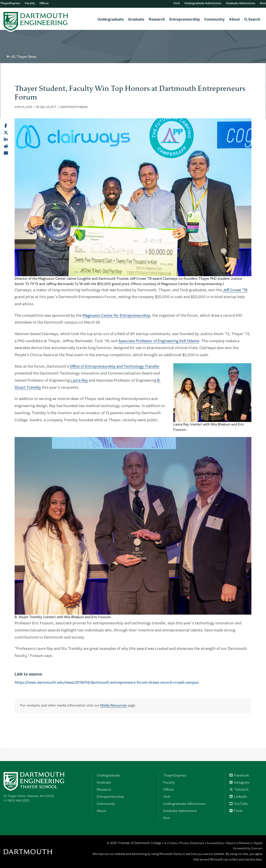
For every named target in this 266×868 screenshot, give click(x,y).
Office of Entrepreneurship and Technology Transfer (115, 367)
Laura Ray (79, 381)
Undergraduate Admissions (203, 3)
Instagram (240, 783)
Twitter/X (239, 790)
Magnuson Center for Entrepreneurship (116, 316)
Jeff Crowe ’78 (235, 290)
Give (263, 3)
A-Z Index (171, 843)
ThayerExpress (10, 3)
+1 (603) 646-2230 (16, 801)
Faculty (30, 3)
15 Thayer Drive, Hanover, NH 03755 (29, 796)
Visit (177, 3)
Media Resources (114, 706)
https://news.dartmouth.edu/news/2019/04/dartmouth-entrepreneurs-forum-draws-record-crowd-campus (107, 683)
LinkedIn (238, 797)
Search (252, 20)
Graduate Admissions (241, 3)
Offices (44, 3)
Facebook (239, 776)
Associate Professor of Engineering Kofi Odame (159, 341)
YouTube (239, 804)
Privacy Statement (192, 843)
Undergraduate (111, 20)
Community (214, 20)
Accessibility (215, 843)
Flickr (236, 811)
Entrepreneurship (185, 20)
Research (157, 20)
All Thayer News (22, 57)
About (234, 20)
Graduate (136, 20)
